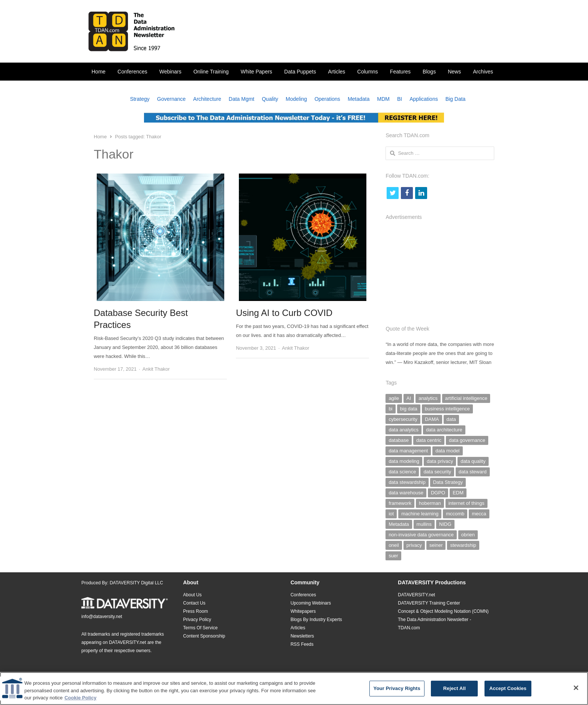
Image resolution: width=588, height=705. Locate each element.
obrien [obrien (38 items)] (468, 535)
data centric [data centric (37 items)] (429, 440)
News (454, 72)
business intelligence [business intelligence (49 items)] (447, 409)
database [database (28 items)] (399, 440)
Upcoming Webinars (311, 603)
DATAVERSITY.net (127, 642)
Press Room (195, 611)
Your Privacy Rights (397, 691)
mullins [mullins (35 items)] (424, 524)
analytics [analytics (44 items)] (428, 398)
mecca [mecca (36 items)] (479, 514)
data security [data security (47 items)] (437, 472)
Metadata (358, 99)
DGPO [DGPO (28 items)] (438, 493)
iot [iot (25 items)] (391, 514)
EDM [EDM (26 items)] (458, 493)
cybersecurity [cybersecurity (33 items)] (403, 419)
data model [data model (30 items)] (447, 451)
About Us (192, 595)
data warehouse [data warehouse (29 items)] (406, 493)
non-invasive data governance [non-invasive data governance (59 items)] (421, 535)
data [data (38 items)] (451, 419)
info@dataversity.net (102, 617)
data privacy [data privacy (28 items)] (440, 461)
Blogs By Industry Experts (316, 620)
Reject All (454, 691)
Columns (368, 72)
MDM (383, 99)
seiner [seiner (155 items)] (436, 545)
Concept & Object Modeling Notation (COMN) (443, 611)
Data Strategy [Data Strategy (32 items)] (448, 482)
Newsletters (302, 636)
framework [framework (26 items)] (400, 503)
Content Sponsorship (204, 636)
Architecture (207, 99)
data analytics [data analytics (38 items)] (403, 430)
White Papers (256, 72)
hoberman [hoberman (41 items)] (430, 503)
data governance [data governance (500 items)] (467, 440)
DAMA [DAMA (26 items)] (432, 419)
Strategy (140, 99)
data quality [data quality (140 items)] (473, 461)
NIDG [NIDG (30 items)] (445, 524)
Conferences (132, 72)
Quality (270, 99)
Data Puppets (300, 72)
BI (400, 99)
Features (400, 72)
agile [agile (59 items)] (394, 398)
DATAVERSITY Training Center (429, 603)
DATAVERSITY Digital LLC (136, 583)
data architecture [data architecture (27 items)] (444, 430)
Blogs (429, 72)
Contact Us (194, 603)
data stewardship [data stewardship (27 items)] (407, 482)
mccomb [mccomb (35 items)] (455, 514)
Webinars (170, 72)
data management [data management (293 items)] (408, 451)
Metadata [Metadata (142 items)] (399, 524)
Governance (171, 99)
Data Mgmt (241, 99)
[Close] (576, 690)
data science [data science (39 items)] (402, 472)
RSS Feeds (302, 644)
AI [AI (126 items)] (409, 398)
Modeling (296, 99)
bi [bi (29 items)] (390, 409)
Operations (327, 99)
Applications (424, 99)
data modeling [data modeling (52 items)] (404, 461)
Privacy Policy (197, 620)
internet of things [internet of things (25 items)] (466, 503)
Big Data (456, 99)
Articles (337, 72)
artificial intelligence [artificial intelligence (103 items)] (466, 398)
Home (98, 72)
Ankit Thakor (156, 369)
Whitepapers (303, 611)
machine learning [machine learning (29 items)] (420, 514)
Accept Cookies (508, 691)
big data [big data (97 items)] (409, 409)
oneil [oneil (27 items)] (394, 545)
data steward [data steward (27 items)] (472, 472)
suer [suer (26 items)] (393, 556)
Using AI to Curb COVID (284, 313)
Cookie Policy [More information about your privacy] (80, 700)
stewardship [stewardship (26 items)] (463, 545)
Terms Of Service (200, 628)
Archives (483, 72)
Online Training (211, 72)
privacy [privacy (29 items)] (414, 545)
